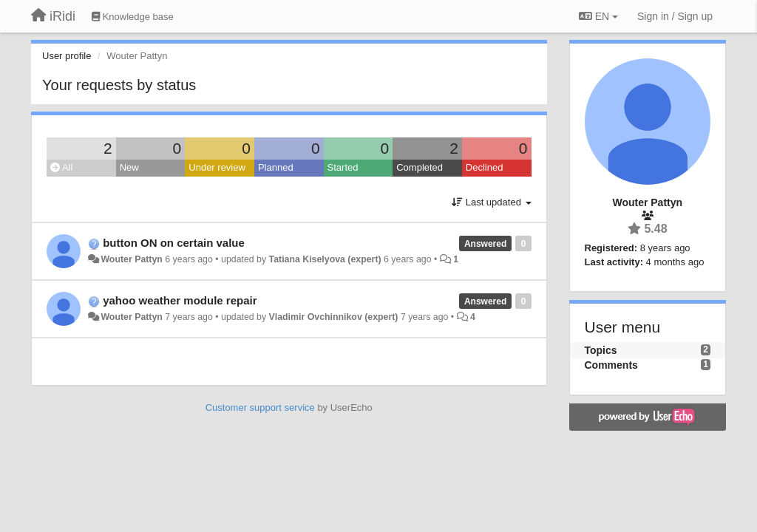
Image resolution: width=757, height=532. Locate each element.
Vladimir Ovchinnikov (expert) (334, 317)
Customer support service (260, 407)
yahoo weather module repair (180, 300)
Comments (611, 365)
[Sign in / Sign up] (675, 16)
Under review (217, 167)
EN (598, 16)
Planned (276, 167)
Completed (420, 167)
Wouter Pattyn (131, 259)
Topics (601, 350)
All (61, 167)
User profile (67, 56)
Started (343, 167)
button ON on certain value (174, 243)
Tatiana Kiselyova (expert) (325, 259)
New (129, 167)
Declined (485, 167)
